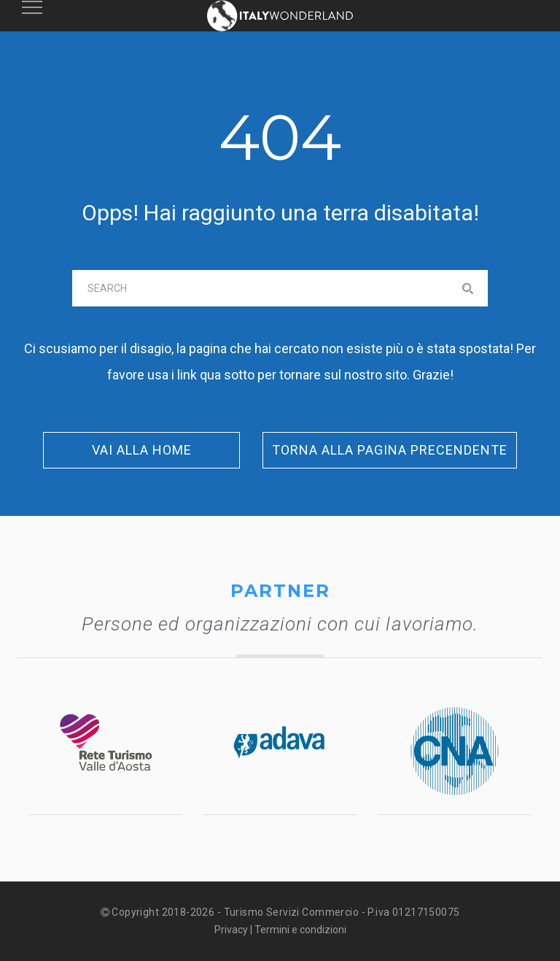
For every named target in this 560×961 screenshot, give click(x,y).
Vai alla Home (142, 450)
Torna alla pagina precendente (390, 450)
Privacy (231, 930)
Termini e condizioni (300, 930)
